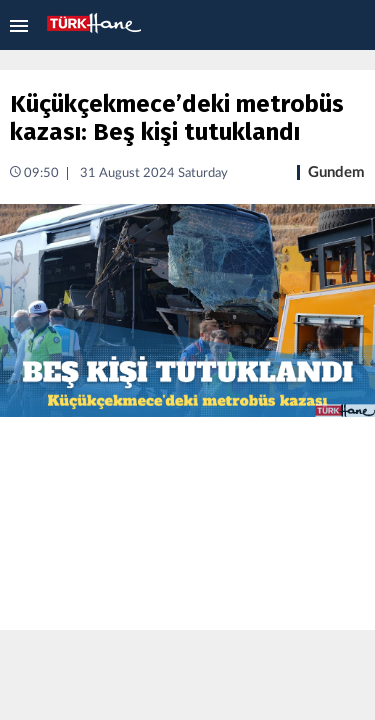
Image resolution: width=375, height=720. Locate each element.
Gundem (336, 172)
